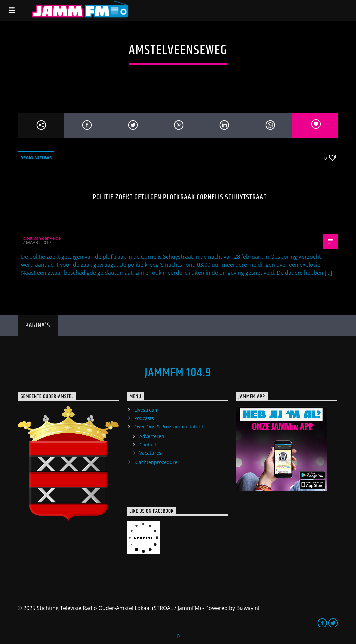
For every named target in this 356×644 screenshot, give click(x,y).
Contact (148, 444)
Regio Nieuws (36, 158)
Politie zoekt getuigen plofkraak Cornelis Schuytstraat (179, 197)
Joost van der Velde (42, 238)
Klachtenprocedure (156, 462)
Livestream (146, 410)
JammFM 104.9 (178, 373)
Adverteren (152, 436)
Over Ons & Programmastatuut (169, 426)
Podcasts (144, 418)
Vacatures (150, 453)
